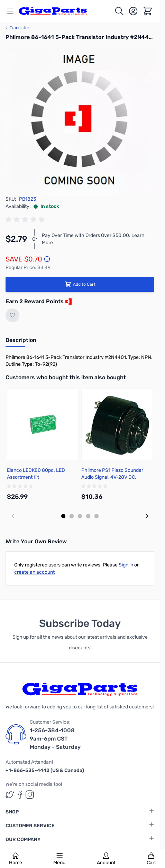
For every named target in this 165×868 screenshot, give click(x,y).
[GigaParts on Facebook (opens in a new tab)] (20, 795)
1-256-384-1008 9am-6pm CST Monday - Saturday (55, 739)
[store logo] (57, 11)
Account (106, 859)
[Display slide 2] (72, 516)
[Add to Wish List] (12, 315)
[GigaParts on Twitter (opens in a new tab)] (10, 795)
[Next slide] (147, 516)
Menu (59, 859)
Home (16, 859)
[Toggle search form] (119, 11)
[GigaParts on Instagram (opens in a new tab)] (30, 795)
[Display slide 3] (80, 516)
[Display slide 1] (63, 516)
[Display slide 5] (97, 516)
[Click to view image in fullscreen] (80, 121)
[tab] (21, 342)
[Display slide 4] (88, 516)
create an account (34, 572)
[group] (26, 220)
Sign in (126, 565)
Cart (151, 859)
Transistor (17, 28)
